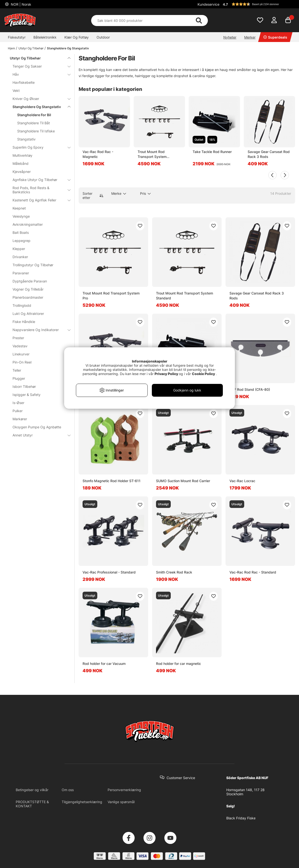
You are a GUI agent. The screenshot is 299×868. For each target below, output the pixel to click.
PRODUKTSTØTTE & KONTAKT (32, 804)
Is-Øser (18, 403)
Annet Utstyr (39, 435)
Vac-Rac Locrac (242, 481)
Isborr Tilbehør (39, 386)
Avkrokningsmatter (28, 224)
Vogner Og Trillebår (28, 289)
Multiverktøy (22, 155)
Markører (20, 419)
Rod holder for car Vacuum (104, 664)
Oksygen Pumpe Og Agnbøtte (37, 427)
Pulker (18, 411)
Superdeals (275, 37)
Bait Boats (21, 232)
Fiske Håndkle (24, 322)
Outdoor (103, 37)
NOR (21, 4)
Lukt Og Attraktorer (28, 314)
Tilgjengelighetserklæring (82, 802)
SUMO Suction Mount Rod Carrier (183, 481)
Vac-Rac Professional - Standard (109, 572)
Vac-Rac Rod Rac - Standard (253, 572)
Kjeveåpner (22, 172)
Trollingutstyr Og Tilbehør (33, 265)
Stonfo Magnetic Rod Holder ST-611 (112, 481)
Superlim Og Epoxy (39, 147)
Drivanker (20, 257)
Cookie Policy (203, 374)
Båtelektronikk (45, 37)
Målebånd (21, 163)
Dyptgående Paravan (30, 281)
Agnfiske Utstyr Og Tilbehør (39, 180)
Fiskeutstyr (17, 37)
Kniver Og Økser (39, 99)
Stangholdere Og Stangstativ (68, 48)
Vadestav (20, 346)
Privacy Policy (166, 374)
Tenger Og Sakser (39, 66)
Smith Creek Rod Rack (174, 572)
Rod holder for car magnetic (178, 664)
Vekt (16, 91)
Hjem (11, 48)
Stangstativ (26, 139)
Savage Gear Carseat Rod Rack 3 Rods (269, 154)
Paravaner (21, 273)
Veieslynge (21, 216)
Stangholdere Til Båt (34, 123)
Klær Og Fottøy (77, 37)
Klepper (19, 249)
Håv (39, 74)
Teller (17, 370)
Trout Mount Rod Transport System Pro (111, 296)
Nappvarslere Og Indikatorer (39, 330)
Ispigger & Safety (27, 395)
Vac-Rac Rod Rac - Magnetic (98, 154)
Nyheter (230, 37)
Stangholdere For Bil (34, 115)
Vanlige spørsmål (121, 802)
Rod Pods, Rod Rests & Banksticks (39, 190)
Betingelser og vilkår (32, 790)
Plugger (19, 378)
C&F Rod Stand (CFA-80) (250, 389)
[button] (258, 4)
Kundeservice (208, 4)
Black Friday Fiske (241, 818)
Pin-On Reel (22, 362)
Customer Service (181, 778)
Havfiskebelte (24, 82)
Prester (18, 338)
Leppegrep (21, 241)
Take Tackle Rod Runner (212, 152)
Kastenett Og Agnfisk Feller (39, 200)
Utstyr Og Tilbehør (31, 48)
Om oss (68, 790)
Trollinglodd (22, 305)
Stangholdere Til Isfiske (36, 131)
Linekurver (21, 354)
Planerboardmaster (28, 297)
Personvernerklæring (124, 790)
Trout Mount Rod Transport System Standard (152, 154)
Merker (250, 37)
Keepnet (19, 208)
